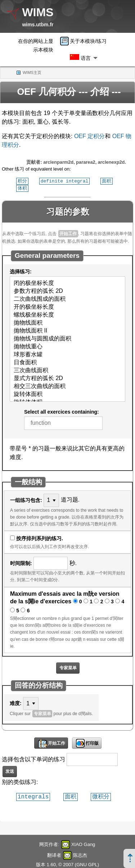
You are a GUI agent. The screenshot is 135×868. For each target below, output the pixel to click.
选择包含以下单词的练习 (33, 759)
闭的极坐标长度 (67, 283)
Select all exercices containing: (62, 411)
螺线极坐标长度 (67, 314)
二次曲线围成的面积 (67, 299)
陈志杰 (80, 854)
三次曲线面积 (67, 370)
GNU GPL (87, 864)
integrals (33, 796)
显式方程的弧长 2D (67, 378)
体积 (22, 188)
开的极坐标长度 (67, 307)
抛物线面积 (67, 322)
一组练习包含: (26, 499)
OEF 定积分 (89, 136)
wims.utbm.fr (38, 25)
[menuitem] (86, 41)
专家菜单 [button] (68, 667)
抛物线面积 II (67, 330)
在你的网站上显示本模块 (36, 45)
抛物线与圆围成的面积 (67, 338)
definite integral (65, 181)
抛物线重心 (67, 346)
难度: (16, 702)
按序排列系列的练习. (40, 538)
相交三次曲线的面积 (67, 386)
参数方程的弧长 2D (67, 291)
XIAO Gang (83, 844)
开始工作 (68, 233)
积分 (22, 181)
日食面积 (67, 362)
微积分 (101, 796)
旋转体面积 (67, 394)
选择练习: (21, 271)
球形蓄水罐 (67, 354)
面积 (107, 181)
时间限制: (21, 563)
